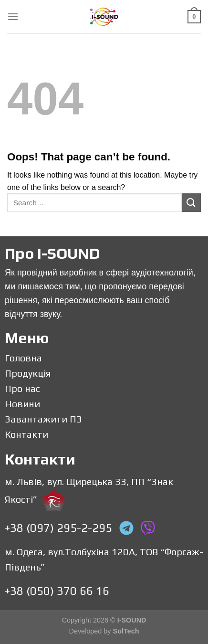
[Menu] (13, 16)
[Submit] (191, 203)
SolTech (126, 631)
